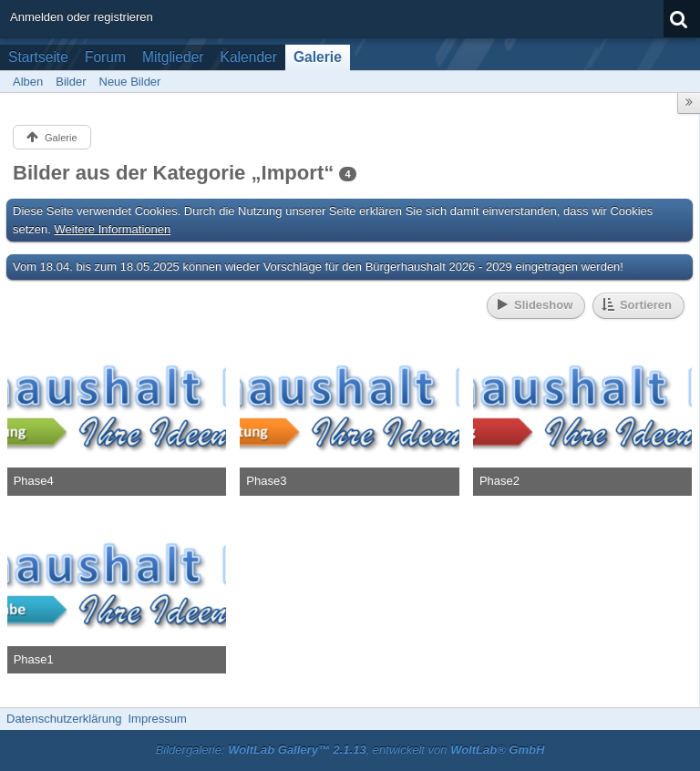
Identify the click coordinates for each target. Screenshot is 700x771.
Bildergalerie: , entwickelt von (350, 750)
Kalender (249, 57)
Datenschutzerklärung (64, 719)
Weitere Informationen (113, 229)
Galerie (318, 57)
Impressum (157, 719)
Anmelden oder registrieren (82, 17)
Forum (105, 57)
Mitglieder (173, 57)
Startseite (38, 57)
